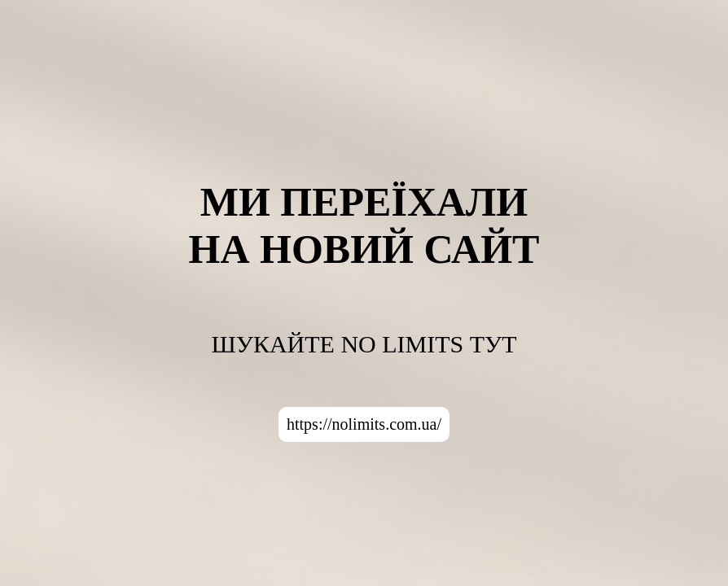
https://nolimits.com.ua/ (364, 424)
